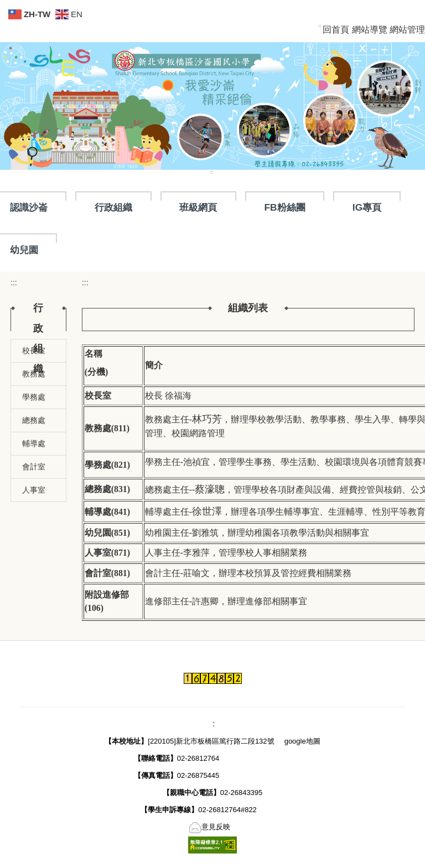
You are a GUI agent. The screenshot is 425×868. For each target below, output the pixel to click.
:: (211, 724)
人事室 (34, 490)
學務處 (34, 397)
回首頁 (336, 30)
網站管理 (407, 30)
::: (320, 26)
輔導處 (34, 443)
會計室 (34, 467)
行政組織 (113, 207)
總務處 (34, 420)
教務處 (34, 374)
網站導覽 (370, 30)
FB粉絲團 (284, 207)
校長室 (34, 351)
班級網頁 (198, 207)
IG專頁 (367, 207)
